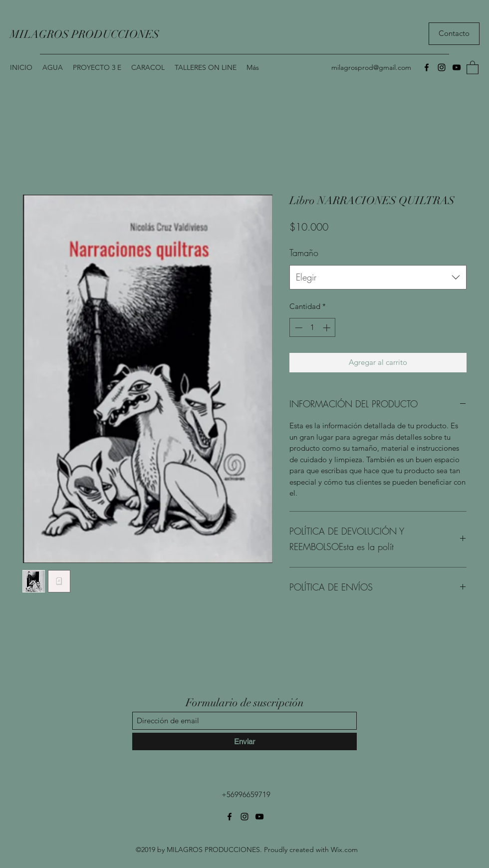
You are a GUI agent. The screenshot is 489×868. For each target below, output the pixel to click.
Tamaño (304, 253)
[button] (473, 67)
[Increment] (328, 328)
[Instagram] (442, 67)
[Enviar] (244, 741)
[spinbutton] (313, 328)
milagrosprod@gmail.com (371, 67)
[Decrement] (298, 328)
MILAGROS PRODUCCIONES (85, 34)
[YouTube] (457, 67)
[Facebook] (427, 67)
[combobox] (378, 278)
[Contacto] (454, 34)
